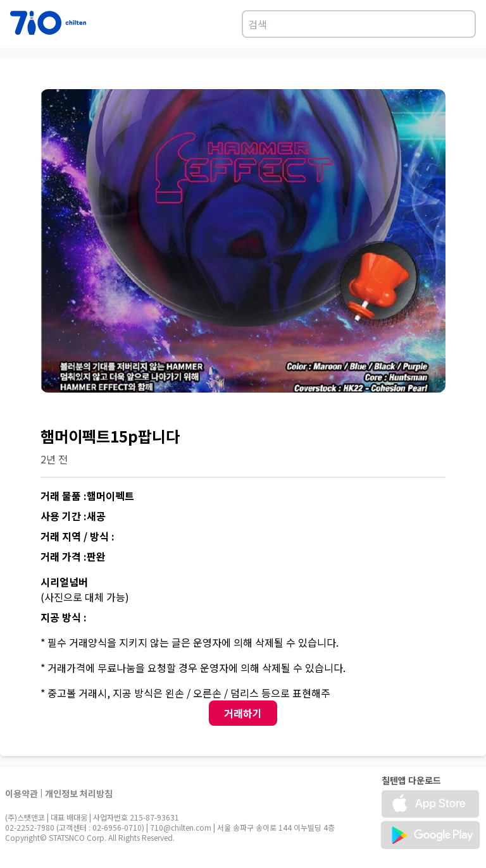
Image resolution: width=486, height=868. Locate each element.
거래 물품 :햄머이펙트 (87, 496)
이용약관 (22, 793)
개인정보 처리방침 (79, 793)
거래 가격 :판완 (73, 556)
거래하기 (243, 713)
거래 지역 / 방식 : (78, 536)
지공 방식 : (64, 617)
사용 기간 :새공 (73, 516)
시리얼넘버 (64, 582)
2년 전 (54, 459)
